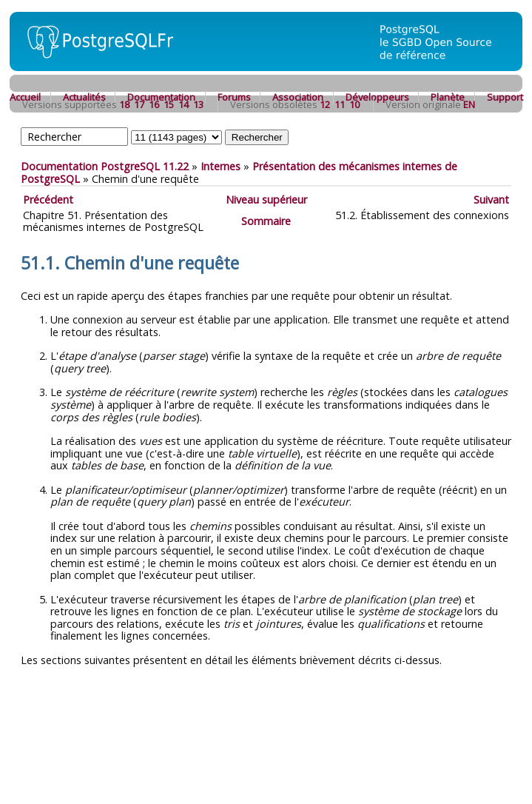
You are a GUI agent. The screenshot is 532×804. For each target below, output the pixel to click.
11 (340, 104)
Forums (234, 97)
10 (354, 104)
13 (198, 104)
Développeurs (377, 97)
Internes (220, 166)
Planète (448, 97)
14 (183, 104)
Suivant (491, 200)
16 (154, 104)
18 (124, 104)
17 (139, 104)
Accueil (25, 97)
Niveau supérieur (266, 200)
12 (325, 104)
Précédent (48, 200)
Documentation (161, 97)
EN (469, 104)
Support (505, 97)
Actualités (84, 97)
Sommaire (266, 221)
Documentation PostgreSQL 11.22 (105, 166)
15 (169, 104)
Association (298, 97)
